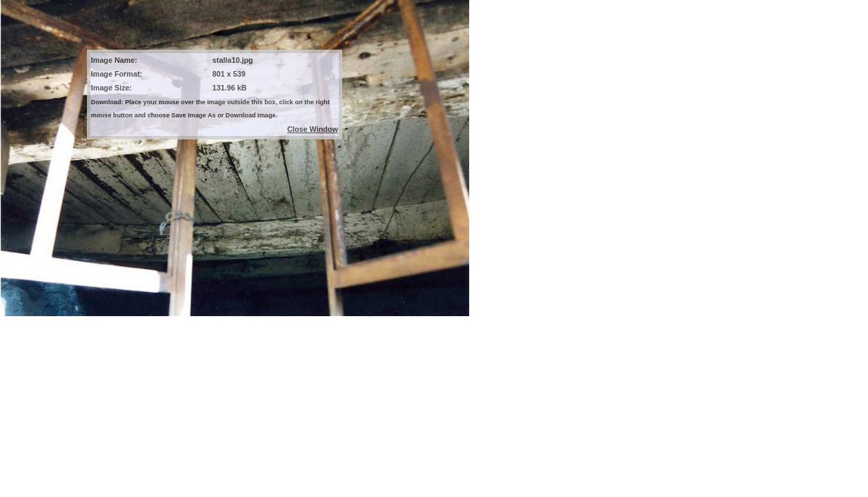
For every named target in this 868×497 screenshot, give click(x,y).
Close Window (313, 129)
